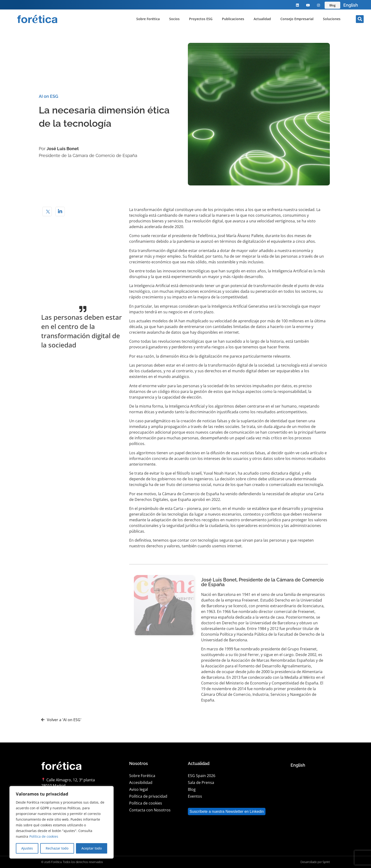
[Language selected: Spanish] (351, 5)
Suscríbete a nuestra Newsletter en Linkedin (227, 812)
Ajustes (27, 848)
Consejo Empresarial (297, 19)
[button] (360, 19)
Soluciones (332, 19)
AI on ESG (49, 96)
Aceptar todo (92, 848)
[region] (62, 822)
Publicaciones (233, 19)
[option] (351, 5)
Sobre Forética (148, 19)
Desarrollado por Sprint (315, 862)
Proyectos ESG (201, 19)
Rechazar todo (57, 848)
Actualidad (262, 19)
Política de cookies (44, 836)
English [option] (351, 5)
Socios (174, 19)
